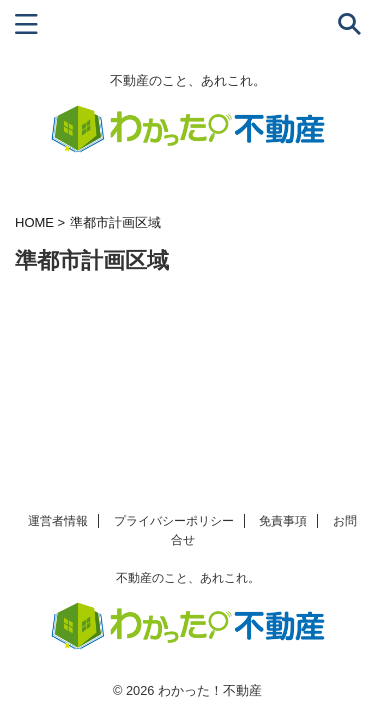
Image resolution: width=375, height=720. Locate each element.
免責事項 (283, 521)
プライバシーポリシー (174, 521)
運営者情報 (58, 521)
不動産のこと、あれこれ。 (188, 578)
